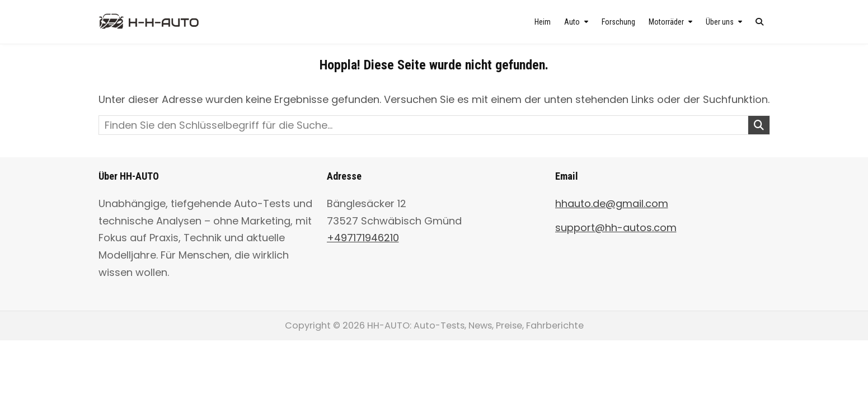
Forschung (618, 22)
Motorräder (666, 22)
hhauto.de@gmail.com (612, 203)
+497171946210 (363, 238)
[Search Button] (759, 22)
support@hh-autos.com (616, 228)
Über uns (720, 22)
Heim (543, 22)
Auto (572, 22)
